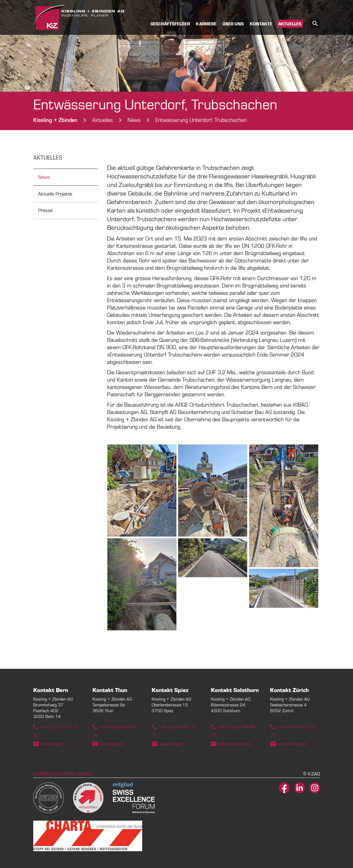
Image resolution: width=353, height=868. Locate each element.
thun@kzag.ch (112, 744)
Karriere (206, 24)
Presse (45, 211)
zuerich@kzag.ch (292, 744)
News (44, 177)
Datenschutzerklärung (63, 774)
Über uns (233, 24)
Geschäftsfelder (170, 24)
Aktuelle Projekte (55, 194)
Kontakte (261, 24)
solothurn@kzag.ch (235, 744)
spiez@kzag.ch (172, 744)
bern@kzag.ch (53, 744)
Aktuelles (290, 24)
